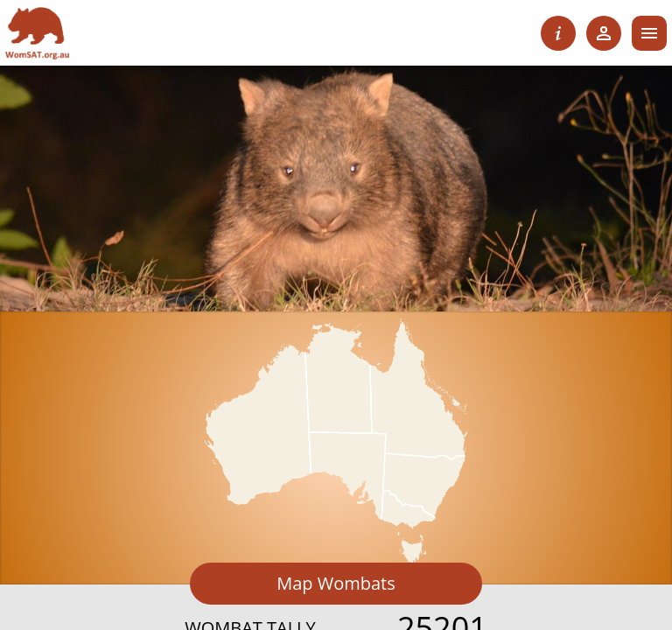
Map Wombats (336, 583)
